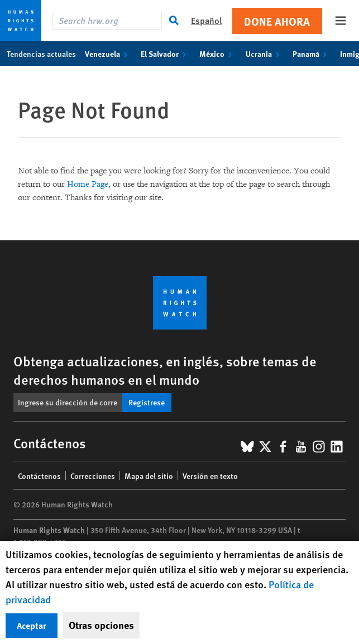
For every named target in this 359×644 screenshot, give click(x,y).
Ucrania (265, 54)
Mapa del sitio (149, 476)
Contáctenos (39, 476)
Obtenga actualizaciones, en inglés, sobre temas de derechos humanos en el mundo (165, 370)
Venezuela (108, 54)
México (218, 54)
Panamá (312, 54)
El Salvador (166, 54)
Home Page (88, 184)
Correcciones (93, 476)
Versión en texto (210, 476)
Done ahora (277, 21)
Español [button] (207, 20)
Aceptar (32, 625)
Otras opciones (101, 625)
